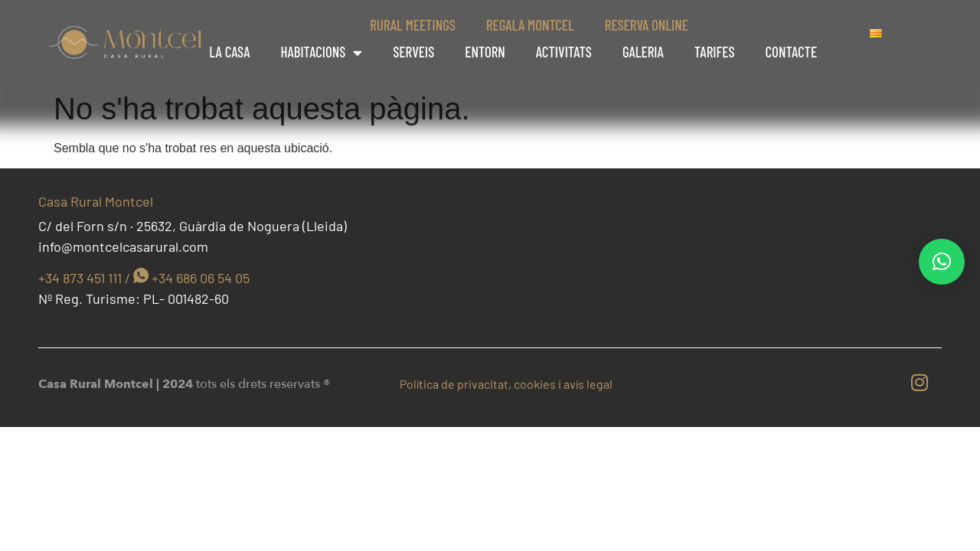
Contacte (792, 52)
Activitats (564, 52)
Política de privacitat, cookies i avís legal (506, 384)
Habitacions (321, 52)
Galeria (643, 52)
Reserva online (647, 25)
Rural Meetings (413, 25)
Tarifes (715, 52)
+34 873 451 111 (80, 278)
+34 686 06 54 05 (201, 278)
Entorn (485, 52)
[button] (942, 262)
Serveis (413, 52)
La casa (229, 52)
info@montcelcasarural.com (123, 246)
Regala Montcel (530, 25)
